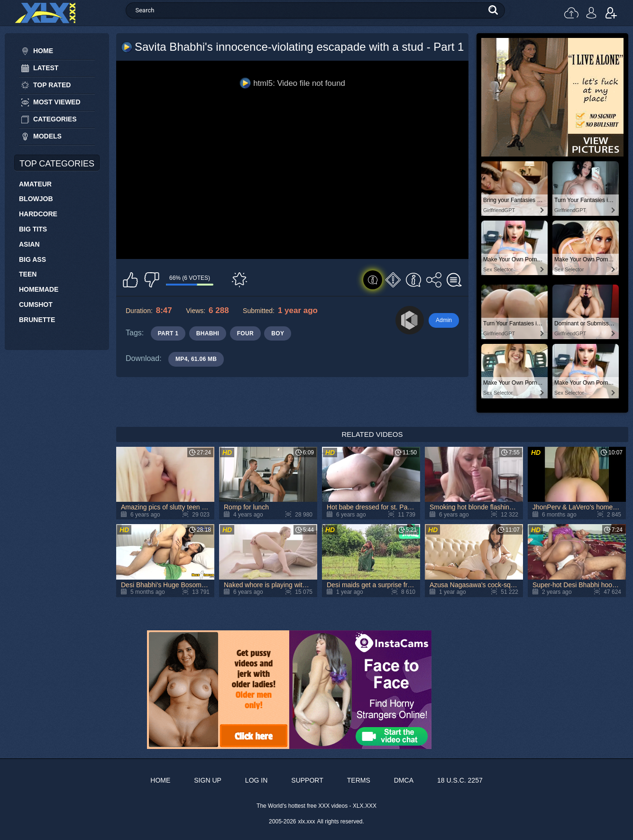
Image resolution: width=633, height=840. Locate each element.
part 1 (168, 333)
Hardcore (38, 214)
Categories (55, 119)
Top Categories (57, 164)
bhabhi (208, 333)
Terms (359, 780)
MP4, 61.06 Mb (196, 359)
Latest (46, 68)
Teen (28, 274)
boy (278, 333)
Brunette (37, 320)
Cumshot (36, 305)
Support (307, 780)
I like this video (130, 280)
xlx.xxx (307, 822)
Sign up (611, 13)
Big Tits (33, 229)
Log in (591, 13)
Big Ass (32, 259)
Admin (444, 320)
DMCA (404, 780)
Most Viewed (57, 102)
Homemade (39, 289)
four (245, 333)
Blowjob (36, 199)
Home (43, 51)
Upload (571, 13)
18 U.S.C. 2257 (460, 780)
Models (47, 136)
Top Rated (52, 85)
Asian (29, 244)
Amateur (35, 184)
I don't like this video (152, 280)
